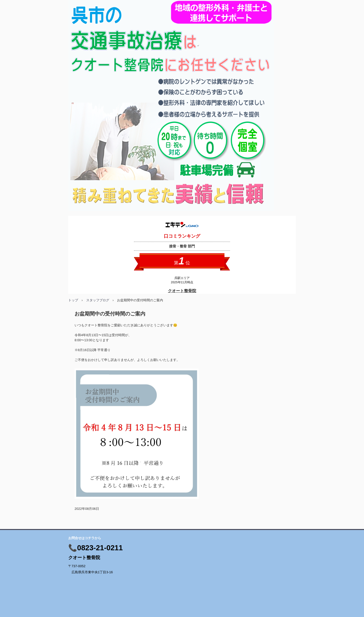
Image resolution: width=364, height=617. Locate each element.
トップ (73, 300)
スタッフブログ (98, 300)
